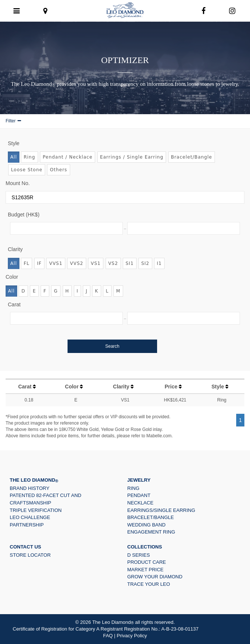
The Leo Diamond (34, 480)
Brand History (29, 488)
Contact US (25, 547)
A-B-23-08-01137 (180, 629)
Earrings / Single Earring (132, 157)
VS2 (113, 263)
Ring (29, 157)
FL (26, 263)
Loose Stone (26, 170)
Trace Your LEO (149, 584)
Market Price (145, 570)
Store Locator (30, 555)
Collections (145, 547)
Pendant (139, 495)
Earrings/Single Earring (161, 510)
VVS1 (56, 263)
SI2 (145, 263)
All (13, 157)
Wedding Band (146, 525)
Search (112, 346)
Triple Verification (36, 510)
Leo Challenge (30, 517)
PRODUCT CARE (147, 562)
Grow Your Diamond (155, 577)
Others (59, 170)
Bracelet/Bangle (192, 157)
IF (39, 263)
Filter (11, 121)
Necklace (140, 503)
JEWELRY (139, 480)
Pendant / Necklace (67, 157)
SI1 (129, 263)
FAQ (108, 636)
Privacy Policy (132, 636)
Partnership (27, 525)
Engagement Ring (151, 532)
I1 (159, 263)
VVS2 (77, 263)
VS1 (96, 263)
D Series (139, 555)
